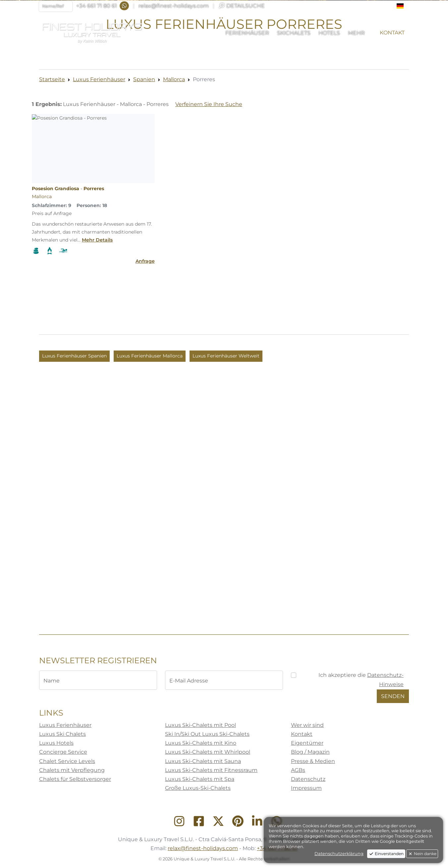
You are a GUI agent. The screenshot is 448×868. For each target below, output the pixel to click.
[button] (403, 6)
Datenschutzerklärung (339, 854)
